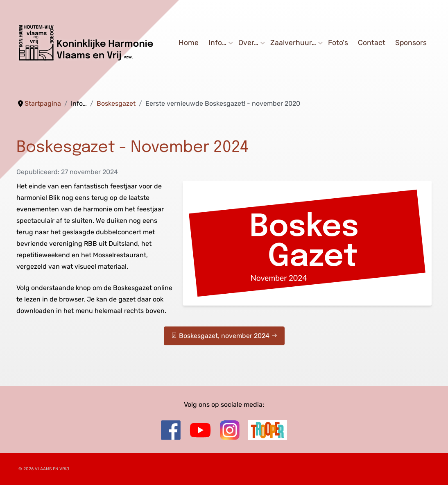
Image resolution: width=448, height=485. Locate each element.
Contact (372, 43)
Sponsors (411, 43)
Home (189, 43)
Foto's (338, 43)
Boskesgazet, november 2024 (224, 336)
